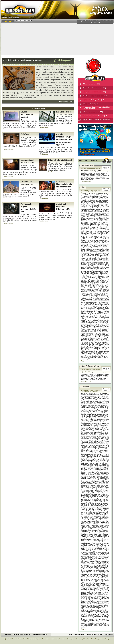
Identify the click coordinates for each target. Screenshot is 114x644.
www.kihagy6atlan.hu (40, 634)
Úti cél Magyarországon (31, 639)
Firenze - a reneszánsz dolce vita (94, 116)
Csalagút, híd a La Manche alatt (90, 169)
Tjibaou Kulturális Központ (60, 160)
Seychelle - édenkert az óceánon (93, 96)
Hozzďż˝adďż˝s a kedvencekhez (10, 18)
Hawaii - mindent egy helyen (92, 100)
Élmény (18, 639)
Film (77, 639)
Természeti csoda (86, 381)
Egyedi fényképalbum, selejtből (27, 114)
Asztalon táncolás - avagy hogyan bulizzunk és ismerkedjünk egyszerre (64, 139)
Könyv (108, 639)
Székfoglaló (26, 134)
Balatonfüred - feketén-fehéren (93, 88)
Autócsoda (60, 639)
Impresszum (109, 634)
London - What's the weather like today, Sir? (97, 119)
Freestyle (70, 639)
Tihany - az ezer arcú (90, 84)
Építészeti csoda (86, 182)
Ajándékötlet (9, 639)
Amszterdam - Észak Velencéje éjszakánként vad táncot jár (90, 191)
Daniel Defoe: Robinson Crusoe (23, 60)
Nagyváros (84, 361)
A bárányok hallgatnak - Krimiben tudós (63, 207)
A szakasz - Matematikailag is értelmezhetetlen (64, 184)
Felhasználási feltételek (77, 634)
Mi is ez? (8, 21)
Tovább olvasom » (66, 102)
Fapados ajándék (64, 112)
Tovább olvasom (8, 129)
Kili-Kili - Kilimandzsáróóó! (91, 112)
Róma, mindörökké (89, 104)
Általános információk (95, 634)
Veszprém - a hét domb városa (93, 92)
